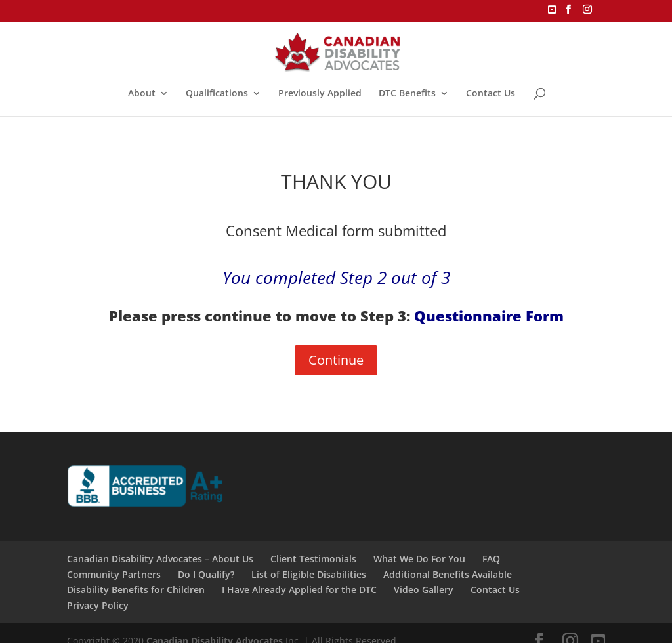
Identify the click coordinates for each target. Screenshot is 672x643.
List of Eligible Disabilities (309, 574)
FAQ (491, 559)
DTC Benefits (407, 94)
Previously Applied (320, 94)
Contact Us (491, 94)
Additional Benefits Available (448, 574)
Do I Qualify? (206, 574)
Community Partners (114, 574)
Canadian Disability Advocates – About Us (160, 559)
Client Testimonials (313, 559)
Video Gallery (424, 590)
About (142, 94)
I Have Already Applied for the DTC (299, 590)
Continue (336, 360)
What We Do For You (419, 559)
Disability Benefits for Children (136, 590)
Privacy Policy (98, 605)
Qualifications (217, 94)
